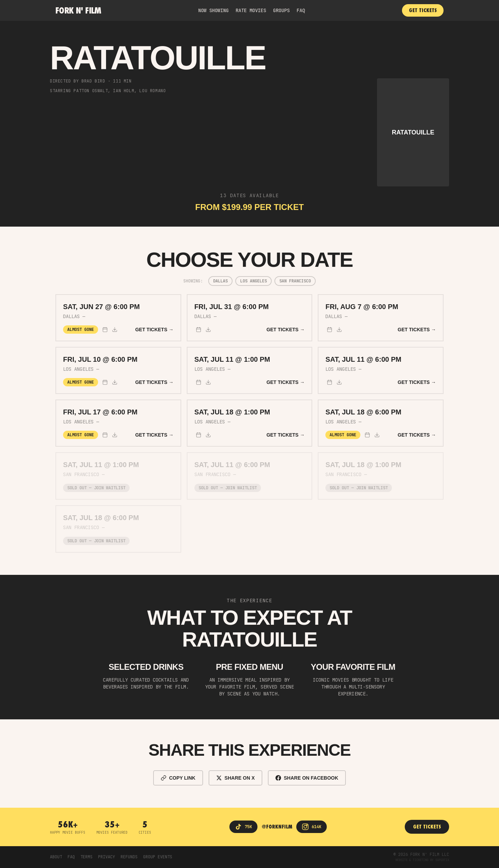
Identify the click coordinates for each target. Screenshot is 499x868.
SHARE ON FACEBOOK (307, 778)
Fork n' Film (78, 10)
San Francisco (295, 281)
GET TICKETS (423, 10)
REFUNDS (129, 857)
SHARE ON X (235, 778)
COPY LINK (178, 778)
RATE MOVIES (251, 10)
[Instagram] (312, 827)
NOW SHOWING (213, 10)
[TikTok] (243, 827)
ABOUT (56, 857)
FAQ (301, 10)
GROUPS (281, 10)
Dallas (220, 281)
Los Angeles (253, 281)
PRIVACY (107, 857)
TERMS (86, 857)
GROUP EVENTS (158, 857)
